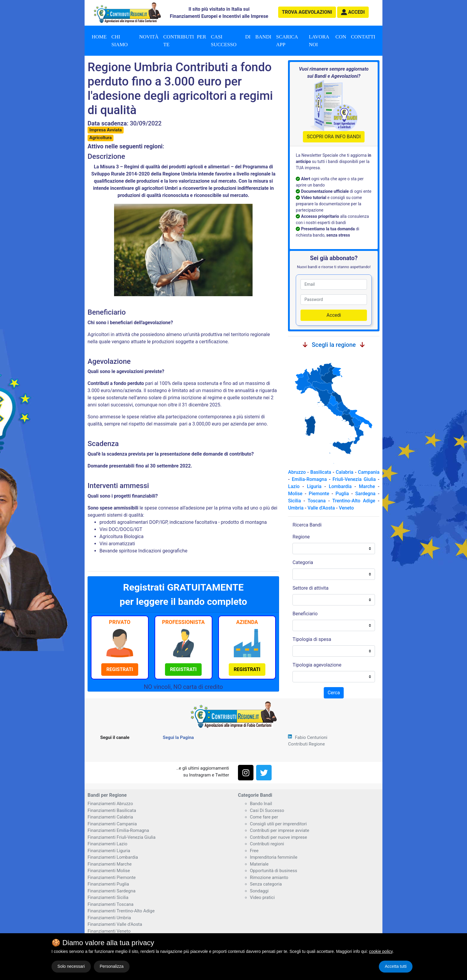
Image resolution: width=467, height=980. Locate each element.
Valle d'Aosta (321, 508)
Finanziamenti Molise (109, 871)
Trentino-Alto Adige (354, 501)
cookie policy (381, 951)
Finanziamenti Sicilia (108, 897)
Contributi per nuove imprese (278, 837)
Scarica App (287, 41)
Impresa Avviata (106, 130)
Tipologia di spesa (312, 639)
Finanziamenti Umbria (109, 918)
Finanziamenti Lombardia (113, 857)
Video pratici (262, 897)
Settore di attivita (310, 588)
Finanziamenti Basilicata (112, 810)
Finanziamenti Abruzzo (110, 804)
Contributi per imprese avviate (280, 830)
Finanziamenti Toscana (110, 904)
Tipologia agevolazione (317, 665)
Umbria (296, 508)
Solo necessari (71, 966)
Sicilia (294, 501)
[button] (353, 12)
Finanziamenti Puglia (108, 884)
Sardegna (365, 494)
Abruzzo (297, 472)
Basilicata (321, 472)
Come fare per (264, 817)
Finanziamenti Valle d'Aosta (115, 924)
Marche (367, 486)
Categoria (303, 562)
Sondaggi (259, 891)
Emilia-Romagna (309, 479)
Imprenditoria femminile (274, 857)
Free (254, 851)
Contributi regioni (267, 844)
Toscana (317, 501)
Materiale (259, 864)
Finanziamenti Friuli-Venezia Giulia (122, 837)
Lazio (294, 486)
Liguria (314, 486)
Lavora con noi (327, 41)
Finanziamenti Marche (110, 864)
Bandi (263, 37)
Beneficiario (305, 614)
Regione (301, 537)
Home (99, 37)
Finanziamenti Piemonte (112, 878)
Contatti (363, 37)
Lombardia (340, 486)
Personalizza (112, 966)
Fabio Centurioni (311, 737)
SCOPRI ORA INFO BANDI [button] (334, 137)
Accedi (334, 315)
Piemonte (319, 494)
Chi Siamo (120, 41)
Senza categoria (266, 884)
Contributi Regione (306, 744)
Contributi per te (185, 41)
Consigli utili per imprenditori (278, 824)
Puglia (342, 494)
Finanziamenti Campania (112, 824)
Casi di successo (231, 41)
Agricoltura (101, 138)
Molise (295, 494)
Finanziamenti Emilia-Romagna (118, 830)
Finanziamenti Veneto (109, 931)
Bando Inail (261, 804)
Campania (369, 472)
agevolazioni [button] (307, 12)
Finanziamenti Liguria (109, 851)
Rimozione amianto (269, 878)
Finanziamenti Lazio (107, 844)
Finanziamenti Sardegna (112, 891)
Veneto (346, 508)
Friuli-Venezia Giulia (354, 479)
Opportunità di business (274, 871)
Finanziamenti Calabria (110, 817)
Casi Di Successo (267, 810)
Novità (149, 37)
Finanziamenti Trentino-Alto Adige (121, 911)
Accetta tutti (396, 966)
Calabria (344, 472)
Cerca (334, 693)
